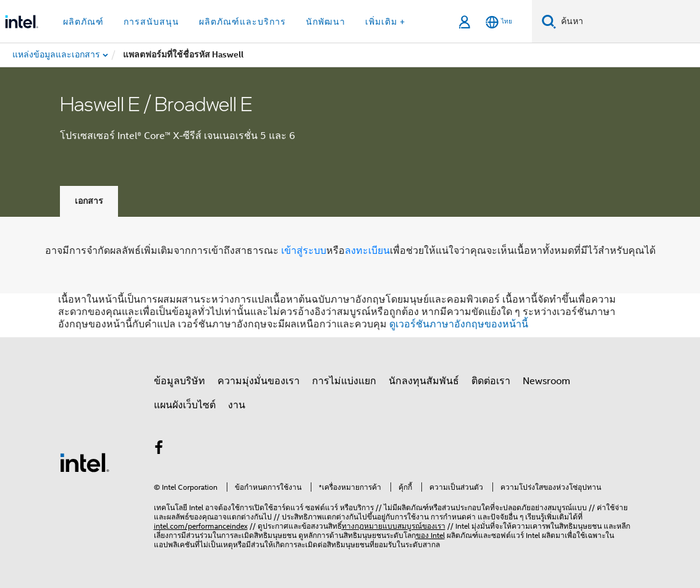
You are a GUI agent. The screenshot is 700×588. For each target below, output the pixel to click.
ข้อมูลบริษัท (179, 381)
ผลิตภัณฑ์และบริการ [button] (242, 22)
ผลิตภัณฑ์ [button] (83, 22)
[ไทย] (499, 22)
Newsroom (546, 381)
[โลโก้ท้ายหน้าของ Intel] (85, 462)
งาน (237, 405)
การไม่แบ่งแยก (344, 381)
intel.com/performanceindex (201, 526)
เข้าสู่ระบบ (304, 251)
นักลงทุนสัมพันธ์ (424, 381)
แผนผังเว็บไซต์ (185, 405)
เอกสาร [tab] (89, 201)
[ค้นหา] (549, 21)
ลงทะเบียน (367, 251)
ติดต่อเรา (491, 381)
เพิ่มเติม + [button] (385, 22)
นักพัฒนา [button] (326, 22)
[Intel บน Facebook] (159, 450)
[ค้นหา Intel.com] (628, 22)
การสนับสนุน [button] (151, 22)
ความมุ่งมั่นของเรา (259, 381)
